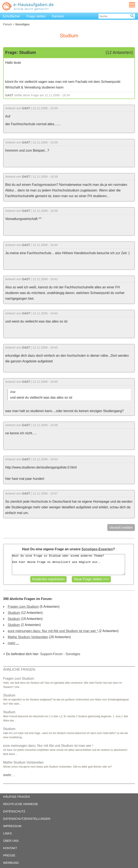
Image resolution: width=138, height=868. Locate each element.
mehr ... (13, 643)
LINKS (8, 833)
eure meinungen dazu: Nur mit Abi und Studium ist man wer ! (53, 631)
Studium (14, 613)
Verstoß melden (121, 528)
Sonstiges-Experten (97, 549)
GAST (9, 95)
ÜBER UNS (11, 841)
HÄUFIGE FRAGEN (16, 797)
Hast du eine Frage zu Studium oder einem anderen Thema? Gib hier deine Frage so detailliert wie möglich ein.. (68, 565)
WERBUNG (11, 863)
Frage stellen (36, 16)
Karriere (58, 16)
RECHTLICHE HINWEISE (21, 804)
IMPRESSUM (12, 826)
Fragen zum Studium (23, 607)
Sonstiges (73, 654)
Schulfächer (11, 16)
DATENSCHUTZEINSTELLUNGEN (27, 819)
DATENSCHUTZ (14, 811)
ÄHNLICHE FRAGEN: (19, 670)
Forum (8, 24)
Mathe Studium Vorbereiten (28, 637)
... (9, 775)
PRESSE (9, 855)
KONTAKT (10, 848)
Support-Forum (51, 654)
